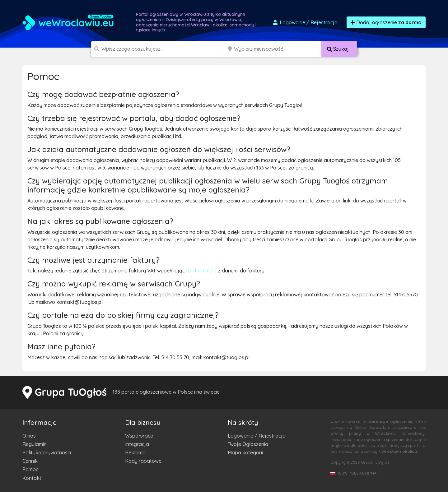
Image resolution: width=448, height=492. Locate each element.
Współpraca (139, 436)
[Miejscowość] (278, 49)
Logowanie (305, 22)
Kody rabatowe (143, 461)
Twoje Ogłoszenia (248, 444)
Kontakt (32, 478)
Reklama (135, 453)
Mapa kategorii (245, 453)
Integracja (137, 444)
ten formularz (201, 271)
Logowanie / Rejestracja (257, 436)
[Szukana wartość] (163, 49)
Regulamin (35, 444)
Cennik (30, 461)
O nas (29, 436)
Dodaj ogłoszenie (386, 22)
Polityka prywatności (47, 453)
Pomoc (30, 469)
